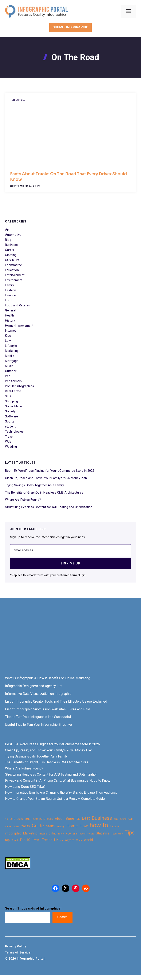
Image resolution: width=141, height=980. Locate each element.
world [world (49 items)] (88, 840)
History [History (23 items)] (60, 826)
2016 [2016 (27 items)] (20, 819)
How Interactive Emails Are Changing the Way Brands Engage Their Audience (61, 793)
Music (9, 366)
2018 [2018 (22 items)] (35, 819)
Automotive (13, 235)
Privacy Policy (15, 946)
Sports (10, 421)
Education (12, 270)
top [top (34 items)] (7, 840)
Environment (14, 280)
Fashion (11, 290)
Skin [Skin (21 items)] (75, 834)
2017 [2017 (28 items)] (28, 819)
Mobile (10, 356)
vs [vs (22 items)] (62, 840)
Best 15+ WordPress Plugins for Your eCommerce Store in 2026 (50, 471)
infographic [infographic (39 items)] (13, 833)
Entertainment (15, 275)
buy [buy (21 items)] (116, 819)
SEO (8, 396)
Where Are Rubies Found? (23, 500)
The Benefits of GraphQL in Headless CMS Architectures (44, 493)
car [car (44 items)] (131, 819)
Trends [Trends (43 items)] (47, 840)
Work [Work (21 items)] (79, 840)
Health (9, 315)
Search (62, 917)
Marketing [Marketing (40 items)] (30, 833)
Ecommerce (13, 265)
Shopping (11, 401)
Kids (8, 336)
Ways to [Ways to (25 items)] (70, 840)
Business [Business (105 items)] (102, 818)
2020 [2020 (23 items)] (50, 819)
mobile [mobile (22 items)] (43, 834)
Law (8, 341)
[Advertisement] (70, 641)
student (10, 426)
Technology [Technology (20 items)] (117, 834)
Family (9, 285)
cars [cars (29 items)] (17, 826)
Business (11, 245)
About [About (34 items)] (59, 819)
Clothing (11, 255)
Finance (10, 295)
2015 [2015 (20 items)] (12, 819)
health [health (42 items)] (50, 826)
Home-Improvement (19, 326)
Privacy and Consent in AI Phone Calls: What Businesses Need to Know (58, 781)
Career (10, 250)
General (10, 310)
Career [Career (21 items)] (9, 827)
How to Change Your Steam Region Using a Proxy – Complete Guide (55, 799)
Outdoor (11, 371)
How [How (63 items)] (84, 826)
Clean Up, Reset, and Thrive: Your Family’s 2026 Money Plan (46, 478)
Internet (10, 331)
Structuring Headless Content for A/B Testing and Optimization (49, 507)
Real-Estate (13, 391)
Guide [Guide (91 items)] (38, 826)
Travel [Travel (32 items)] (36, 840)
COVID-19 (12, 260)
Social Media (14, 406)
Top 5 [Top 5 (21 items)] (15, 840)
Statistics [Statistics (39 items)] (103, 833)
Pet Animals (13, 381)
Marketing (12, 351)
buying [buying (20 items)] (123, 819)
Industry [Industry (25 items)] (115, 826)
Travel (9, 437)
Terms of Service (18, 952)
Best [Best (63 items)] (86, 818)
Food (9, 300)
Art (7, 230)
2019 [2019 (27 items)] (42, 819)
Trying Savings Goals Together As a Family (34, 485)
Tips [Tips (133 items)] (130, 833)
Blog (8, 240)
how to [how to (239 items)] (99, 825)
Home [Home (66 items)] (72, 826)
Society (10, 411)
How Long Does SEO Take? (25, 787)
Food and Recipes (17, 305)
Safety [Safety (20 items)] (61, 834)
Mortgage (12, 361)
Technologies (14, 432)
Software (11, 416)
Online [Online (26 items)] (52, 834)
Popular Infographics (19, 386)
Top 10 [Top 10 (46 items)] (25, 840)
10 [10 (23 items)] (7, 819)
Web (8, 442)
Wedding (11, 447)
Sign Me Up (70, 563)
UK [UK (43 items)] (56, 840)
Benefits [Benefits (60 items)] (73, 818)
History (10, 320)
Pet (7, 376)
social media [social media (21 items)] (87, 834)
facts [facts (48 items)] (26, 826)
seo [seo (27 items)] (68, 834)
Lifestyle (19, 100)
